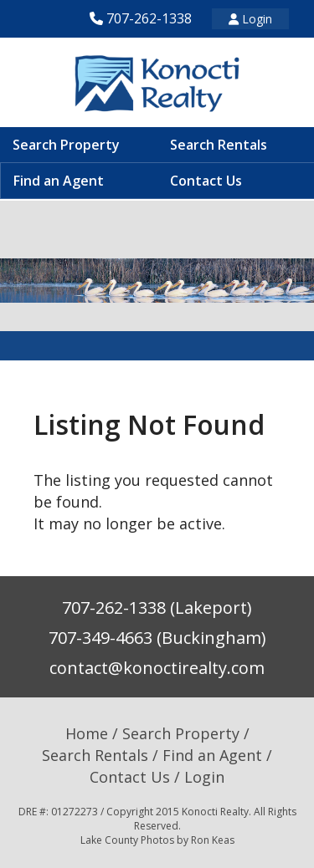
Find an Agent (59, 181)
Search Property (66, 145)
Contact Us (206, 181)
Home (87, 733)
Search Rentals (219, 145)
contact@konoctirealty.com (157, 668)
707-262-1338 (149, 18)
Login (250, 19)
